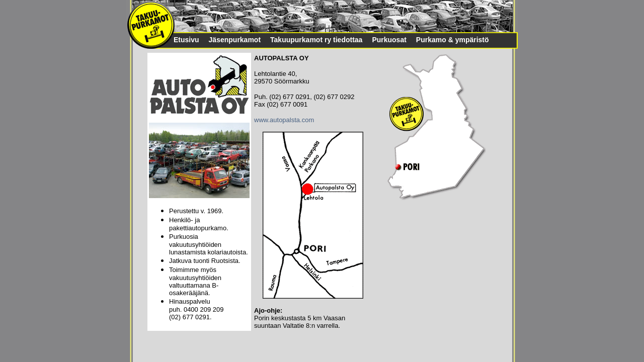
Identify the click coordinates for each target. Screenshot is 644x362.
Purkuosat (389, 40)
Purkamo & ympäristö (453, 40)
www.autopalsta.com (284, 120)
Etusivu (186, 40)
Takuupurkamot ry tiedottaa (316, 40)
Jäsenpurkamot (235, 40)
